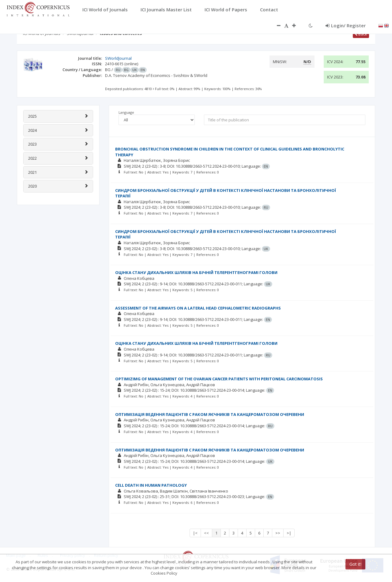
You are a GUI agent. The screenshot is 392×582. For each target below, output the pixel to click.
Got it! (355, 564)
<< (206, 533)
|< (195, 533)
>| (289, 533)
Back (361, 34)
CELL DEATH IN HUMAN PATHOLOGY (151, 485)
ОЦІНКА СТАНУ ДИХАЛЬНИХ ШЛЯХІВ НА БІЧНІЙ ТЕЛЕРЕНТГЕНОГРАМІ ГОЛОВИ (196, 272)
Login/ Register (346, 25)
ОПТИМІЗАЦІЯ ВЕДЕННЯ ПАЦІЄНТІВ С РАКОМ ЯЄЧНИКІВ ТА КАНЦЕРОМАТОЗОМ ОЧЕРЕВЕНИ (210, 414)
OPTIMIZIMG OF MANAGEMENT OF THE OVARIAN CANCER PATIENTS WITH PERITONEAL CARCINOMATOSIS (219, 379)
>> (278, 533)
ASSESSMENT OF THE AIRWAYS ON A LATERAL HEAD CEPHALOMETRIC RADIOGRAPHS (198, 308)
